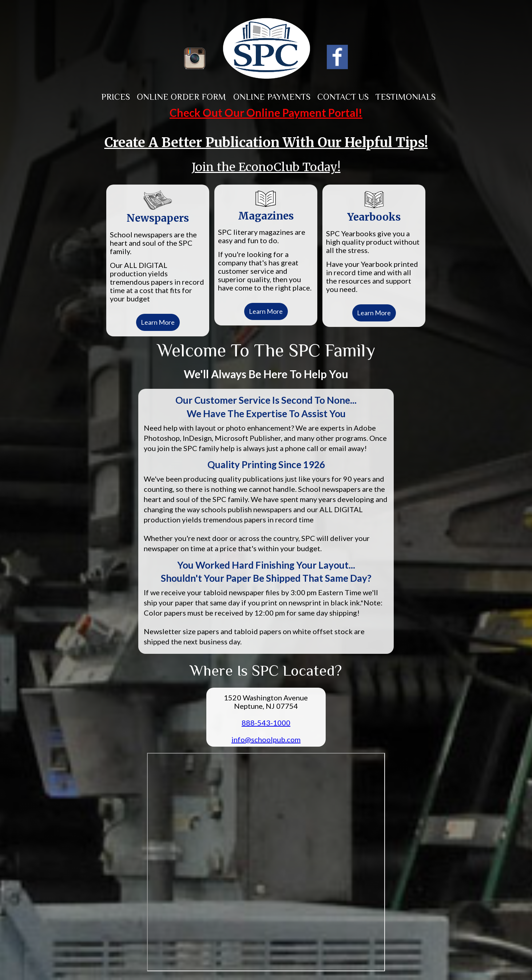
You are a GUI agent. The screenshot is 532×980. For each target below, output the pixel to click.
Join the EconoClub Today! (266, 167)
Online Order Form (181, 96)
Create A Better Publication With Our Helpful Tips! (266, 143)
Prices (116, 96)
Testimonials (406, 96)
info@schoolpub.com (266, 739)
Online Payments (272, 96)
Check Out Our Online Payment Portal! (266, 112)
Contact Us (343, 96)
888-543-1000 (266, 723)
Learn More (158, 322)
